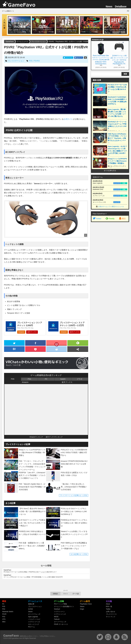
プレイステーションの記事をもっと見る (74, 495)
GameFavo (11, 636)
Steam (30, 612)
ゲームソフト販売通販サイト (64, 607)
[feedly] (78, 343)
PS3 (4, 617)
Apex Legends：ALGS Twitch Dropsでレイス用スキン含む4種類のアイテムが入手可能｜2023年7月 (117, 151)
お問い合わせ (111, 612)
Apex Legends (33, 617)
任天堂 (30, 609)
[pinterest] (57, 343)
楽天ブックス (32, 332)
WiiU (4, 622)
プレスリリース (111, 614)
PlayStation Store (86, 604)
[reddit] (57, 349)
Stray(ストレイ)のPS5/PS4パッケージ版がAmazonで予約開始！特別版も (117, 161)
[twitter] (14, 343)
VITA (4, 619)
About (108, 604)
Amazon (21, 332)
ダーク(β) (76, 594)
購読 (122, 219)
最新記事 (31, 604)
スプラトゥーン (59, 612)
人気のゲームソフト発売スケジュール (111, 207)
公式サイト (68, 119)
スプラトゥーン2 (34, 622)
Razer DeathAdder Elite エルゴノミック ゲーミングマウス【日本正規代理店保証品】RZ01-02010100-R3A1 (101, 59)
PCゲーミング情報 (61, 604)
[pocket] (35, 349)
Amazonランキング (36, 437)
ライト (66, 594)
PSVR (4, 614)
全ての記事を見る (110, 171)
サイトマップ (111, 617)
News (109, 6)
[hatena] (14, 349)
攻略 (124, 183)
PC (46, 379)
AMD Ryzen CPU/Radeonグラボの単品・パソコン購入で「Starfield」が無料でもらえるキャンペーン (117, 138)
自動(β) (55, 594)
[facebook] (35, 343)
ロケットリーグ (34, 624)
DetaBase (121, 6)
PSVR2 (37, 61)
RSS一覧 (109, 607)
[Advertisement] (110, 262)
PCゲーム (32, 627)
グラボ (80, 379)
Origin (82, 609)
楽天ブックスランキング (54, 437)
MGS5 (56, 617)
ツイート (68, 58)
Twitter (97, 219)
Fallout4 (57, 619)
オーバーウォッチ (34, 614)
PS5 (31, 61)
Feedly (110, 218)
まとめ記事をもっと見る (79, 554)
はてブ (79, 58)
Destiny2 (57, 609)
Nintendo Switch (8, 612)
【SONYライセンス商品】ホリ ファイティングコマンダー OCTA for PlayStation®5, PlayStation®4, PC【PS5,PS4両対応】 (119, 60)
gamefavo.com (17, 638)
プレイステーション (16, 61)
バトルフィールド (34, 619)
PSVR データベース (61, 624)
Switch (63, 379)
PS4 (29, 379)
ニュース (117, 183)
